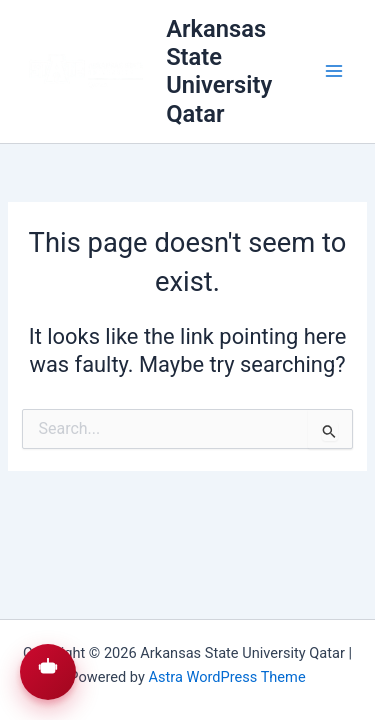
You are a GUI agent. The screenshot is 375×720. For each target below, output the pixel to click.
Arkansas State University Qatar (219, 71)
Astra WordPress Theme (226, 677)
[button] (48, 672)
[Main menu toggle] (334, 72)
